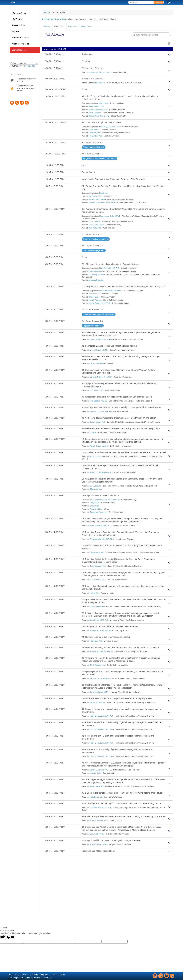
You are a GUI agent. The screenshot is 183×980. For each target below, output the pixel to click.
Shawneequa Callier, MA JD (110, 220)
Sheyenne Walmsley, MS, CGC (102, 565)
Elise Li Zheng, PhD (96, 228)
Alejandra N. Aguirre (96, 285)
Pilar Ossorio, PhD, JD (99, 413)
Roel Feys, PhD (96, 671)
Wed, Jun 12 (87, 27)
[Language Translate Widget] (24, 63)
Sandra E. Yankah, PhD (99, 809)
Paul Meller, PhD (95, 231)
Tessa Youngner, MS (98, 593)
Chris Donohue (94, 276)
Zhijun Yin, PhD (95, 134)
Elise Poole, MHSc (97, 889)
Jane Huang (95, 531)
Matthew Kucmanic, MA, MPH (101, 661)
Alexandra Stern (96, 534)
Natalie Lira (104, 196)
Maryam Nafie (95, 812)
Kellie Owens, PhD (97, 827)
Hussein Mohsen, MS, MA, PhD (102, 686)
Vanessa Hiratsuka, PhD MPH (111, 299)
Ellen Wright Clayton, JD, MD (110, 128)
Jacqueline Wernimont (98, 537)
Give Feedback (59, 975)
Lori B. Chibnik (94, 225)
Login (168, 2)
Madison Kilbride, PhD (98, 871)
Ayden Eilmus (94, 131)
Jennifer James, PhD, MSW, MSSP (102, 205)
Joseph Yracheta (95, 308)
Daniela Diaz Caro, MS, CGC (101, 855)
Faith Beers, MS (96, 841)
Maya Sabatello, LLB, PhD (109, 273)
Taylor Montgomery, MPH (100, 728)
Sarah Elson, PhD (97, 374)
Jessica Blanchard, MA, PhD (100, 311)
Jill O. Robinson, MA (98, 700)
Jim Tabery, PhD (95, 199)
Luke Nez (94, 452)
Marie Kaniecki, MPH (97, 202)
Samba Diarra (95, 480)
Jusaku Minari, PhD (97, 438)
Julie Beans (93, 302)
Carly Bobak (95, 528)
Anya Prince (104, 105)
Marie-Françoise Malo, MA (100, 551)
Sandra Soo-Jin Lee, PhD (99, 73)
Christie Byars (94, 305)
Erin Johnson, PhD (97, 402)
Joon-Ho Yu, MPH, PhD (99, 650)
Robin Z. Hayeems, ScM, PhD (101, 753)
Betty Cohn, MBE (97, 739)
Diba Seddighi (95, 510)
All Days (47, 27)
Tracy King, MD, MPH (97, 279)
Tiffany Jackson (96, 514)
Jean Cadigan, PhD (96, 108)
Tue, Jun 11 (73, 27)
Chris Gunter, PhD (97, 579)
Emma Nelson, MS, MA (99, 360)
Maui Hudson (100, 83)
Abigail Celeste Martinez (99, 466)
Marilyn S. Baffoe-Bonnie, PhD (102, 496)
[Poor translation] (10, 937)
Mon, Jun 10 (59, 27)
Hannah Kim (95, 622)
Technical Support (40, 975)
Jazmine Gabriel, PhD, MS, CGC (102, 714)
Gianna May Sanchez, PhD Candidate (105, 524)
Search (158, 3)
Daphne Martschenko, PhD (99, 117)
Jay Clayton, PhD (95, 137)
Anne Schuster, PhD (98, 608)
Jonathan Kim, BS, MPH (99, 427)
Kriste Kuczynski (95, 114)
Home (13, 2)
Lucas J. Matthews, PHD (98, 111)
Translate (28, 66)
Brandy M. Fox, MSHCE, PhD (101, 349)
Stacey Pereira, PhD (98, 636)
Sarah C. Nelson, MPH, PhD (101, 388)
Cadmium (24, 975)
